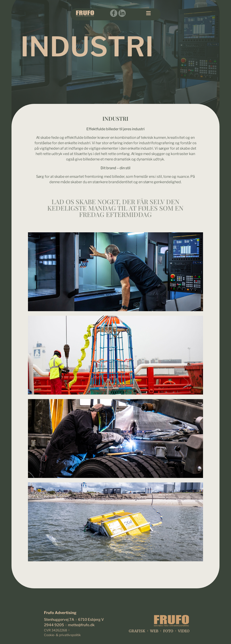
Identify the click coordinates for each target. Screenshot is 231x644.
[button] (148, 13)
